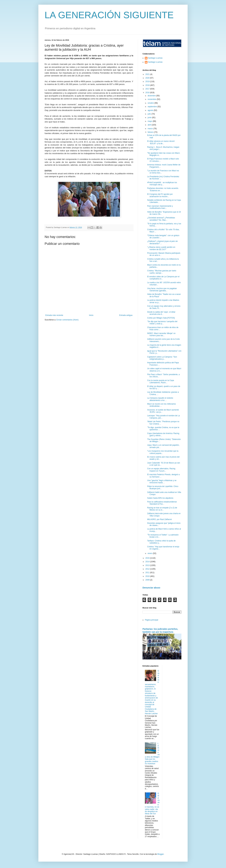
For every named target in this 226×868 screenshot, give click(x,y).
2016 (148, 93)
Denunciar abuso (151, 588)
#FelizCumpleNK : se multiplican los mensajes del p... (162, 184)
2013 (148, 565)
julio (150, 114)
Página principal (151, 620)
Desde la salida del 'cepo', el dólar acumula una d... (161, 313)
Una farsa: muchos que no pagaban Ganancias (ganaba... (162, 290)
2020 (148, 78)
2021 (148, 74)
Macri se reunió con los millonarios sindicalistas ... (161, 405)
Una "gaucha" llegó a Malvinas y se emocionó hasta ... (162, 482)
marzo (151, 129)
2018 (148, 85)
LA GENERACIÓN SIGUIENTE (109, 15)
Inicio (91, 315)
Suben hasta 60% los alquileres (160, 498)
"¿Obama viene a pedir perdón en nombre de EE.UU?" (161, 248)
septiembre (153, 107)
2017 (148, 89)
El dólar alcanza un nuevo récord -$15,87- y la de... (161, 142)
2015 (148, 558)
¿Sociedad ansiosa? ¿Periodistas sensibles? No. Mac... (161, 219)
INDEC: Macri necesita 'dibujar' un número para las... (161, 334)
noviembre (152, 99)
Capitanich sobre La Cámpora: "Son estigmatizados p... (162, 358)
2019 (148, 82)
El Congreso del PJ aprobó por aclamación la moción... (160, 195)
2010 (148, 576)
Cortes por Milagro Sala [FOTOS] (161, 318)
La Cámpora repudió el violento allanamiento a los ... (160, 399)
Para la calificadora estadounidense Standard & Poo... (162, 503)
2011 (148, 573)
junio (150, 117)
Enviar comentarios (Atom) (67, 320)
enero (150, 553)
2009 (148, 580)
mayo (150, 121)
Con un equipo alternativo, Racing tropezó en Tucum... (161, 470)
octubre (151, 103)
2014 (148, 562)
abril (150, 125)
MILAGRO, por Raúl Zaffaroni (159, 519)
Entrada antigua (126, 315)
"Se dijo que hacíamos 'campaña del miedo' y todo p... (162, 323)
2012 (148, 569)
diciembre (152, 96)
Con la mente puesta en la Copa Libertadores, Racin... (161, 381)
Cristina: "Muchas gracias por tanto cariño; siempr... (162, 272)
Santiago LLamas (155, 58)
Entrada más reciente (54, 315)
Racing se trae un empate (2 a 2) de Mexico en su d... (162, 509)
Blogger (160, 854)
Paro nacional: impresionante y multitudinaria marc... (160, 207)
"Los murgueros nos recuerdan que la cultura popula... (163, 452)
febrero (151, 132)
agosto (151, 110)
